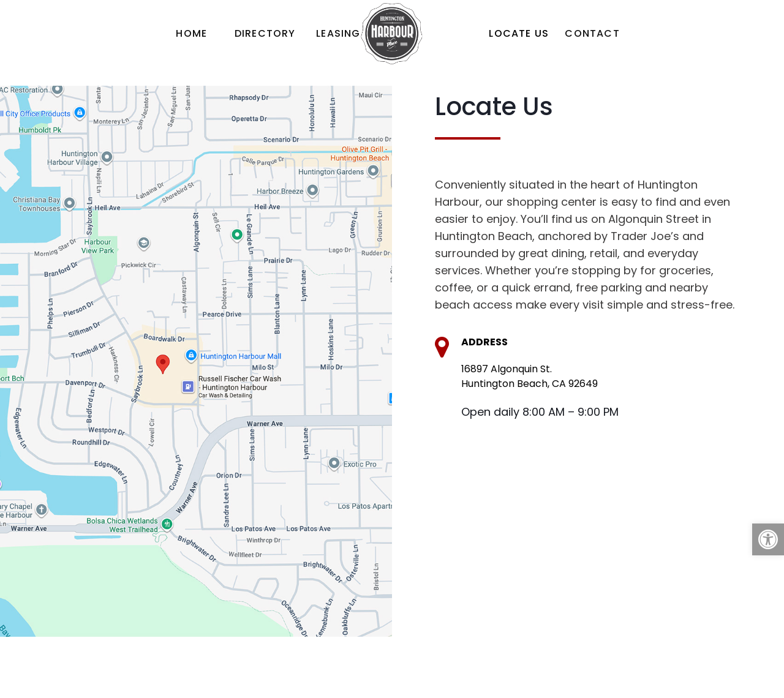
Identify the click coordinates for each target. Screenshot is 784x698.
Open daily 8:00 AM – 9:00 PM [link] (540, 412)
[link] (768, 539)
